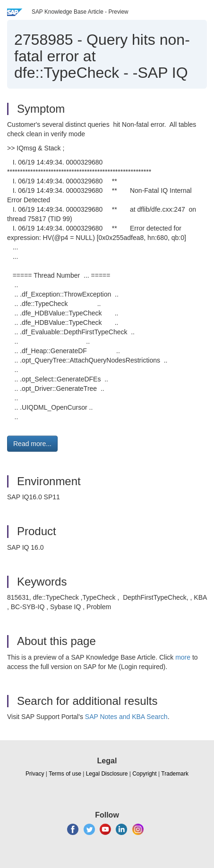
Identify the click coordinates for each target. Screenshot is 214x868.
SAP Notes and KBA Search (126, 717)
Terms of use (65, 774)
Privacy (35, 774)
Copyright (144, 774)
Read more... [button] (32, 444)
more (183, 657)
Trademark (175, 774)
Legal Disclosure (107, 774)
